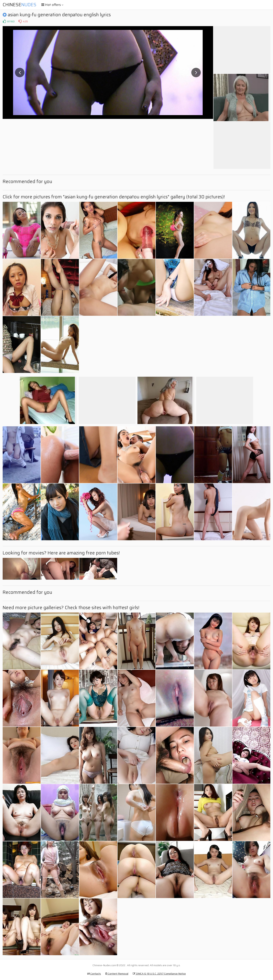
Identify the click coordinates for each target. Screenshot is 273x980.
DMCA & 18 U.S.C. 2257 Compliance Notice (159, 974)
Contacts (94, 974)
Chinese (20, 5)
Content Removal (117, 974)
